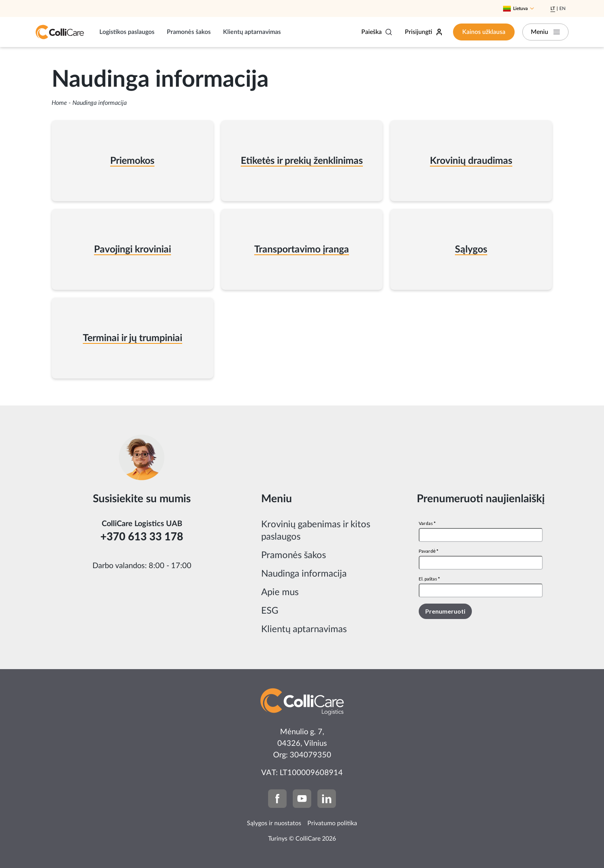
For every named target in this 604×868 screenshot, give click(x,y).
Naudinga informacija (304, 574)
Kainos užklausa (484, 32)
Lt (553, 8)
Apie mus (280, 592)
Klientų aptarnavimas (252, 32)
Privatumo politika (332, 823)
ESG (270, 611)
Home (59, 103)
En (562, 8)
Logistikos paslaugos (127, 32)
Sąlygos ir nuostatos (274, 823)
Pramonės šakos (189, 32)
